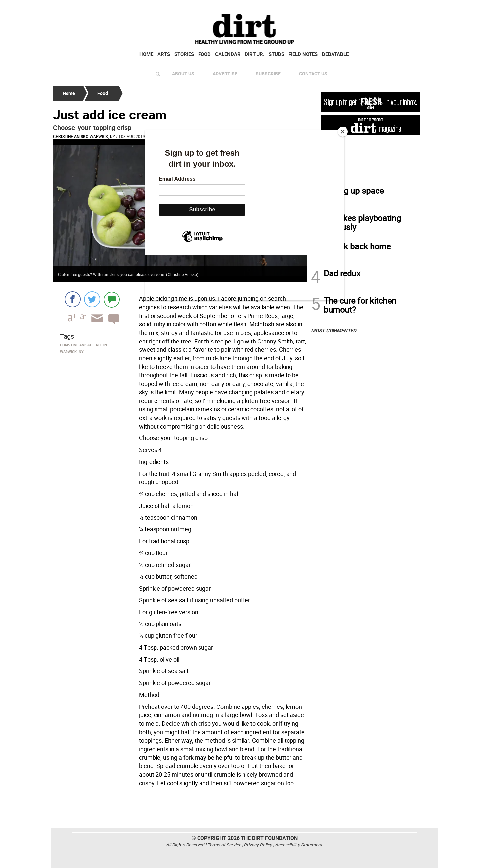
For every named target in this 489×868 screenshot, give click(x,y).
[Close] (343, 132)
